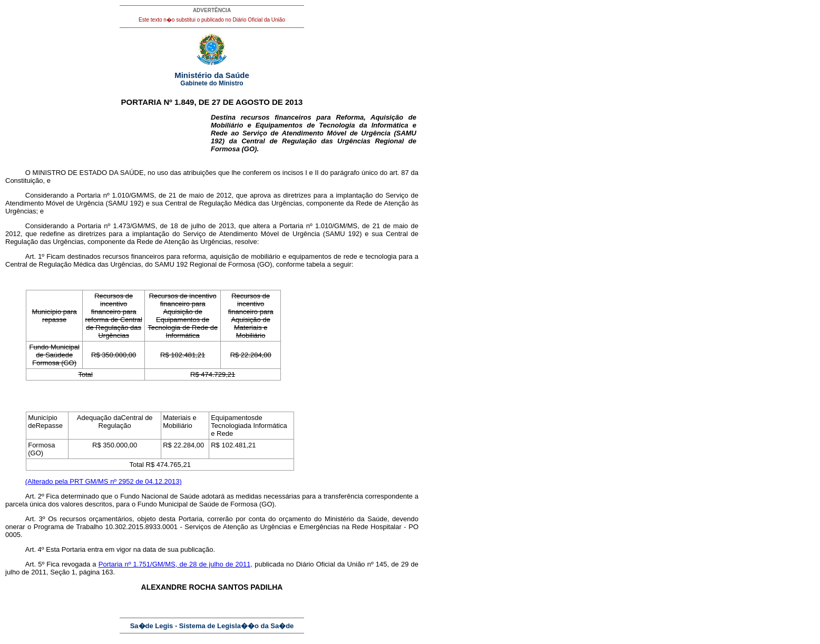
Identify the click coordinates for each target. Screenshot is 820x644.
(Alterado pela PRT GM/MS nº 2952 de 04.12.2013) (104, 481)
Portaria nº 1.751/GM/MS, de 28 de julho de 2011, (175, 564)
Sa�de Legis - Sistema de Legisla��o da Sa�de (212, 626)
